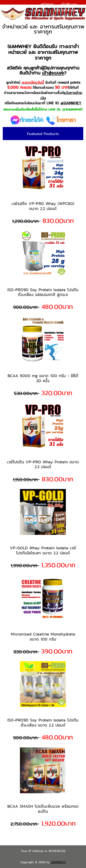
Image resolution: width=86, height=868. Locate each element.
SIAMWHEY (58, 862)
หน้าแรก (47, 4)
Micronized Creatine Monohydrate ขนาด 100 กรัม (43, 637)
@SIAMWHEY (71, 103)
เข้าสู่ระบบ (69, 4)
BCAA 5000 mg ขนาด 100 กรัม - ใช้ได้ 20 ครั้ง (43, 378)
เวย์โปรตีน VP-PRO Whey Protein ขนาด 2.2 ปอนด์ (43, 464)
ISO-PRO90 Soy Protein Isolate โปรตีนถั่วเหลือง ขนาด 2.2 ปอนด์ (43, 723)
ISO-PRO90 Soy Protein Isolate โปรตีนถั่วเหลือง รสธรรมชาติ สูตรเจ (43, 292)
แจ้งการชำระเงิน (64, 16)
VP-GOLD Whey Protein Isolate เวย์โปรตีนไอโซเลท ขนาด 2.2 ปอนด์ (43, 550)
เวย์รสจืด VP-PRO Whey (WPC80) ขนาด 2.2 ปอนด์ (43, 206)
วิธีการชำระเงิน (65, 10)
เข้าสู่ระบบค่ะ (53, 73)
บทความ (40, 10)
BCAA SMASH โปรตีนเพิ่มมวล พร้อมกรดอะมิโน (43, 809)
